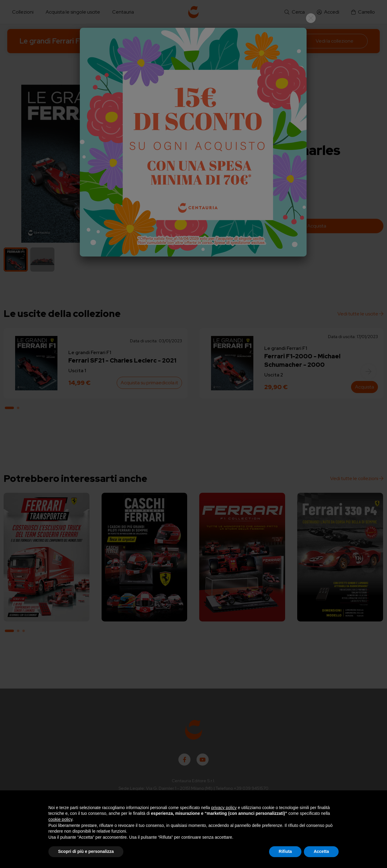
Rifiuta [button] (285, 851)
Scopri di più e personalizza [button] (86, 851)
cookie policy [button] (60, 819)
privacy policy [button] (224, 808)
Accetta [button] (321, 851)
